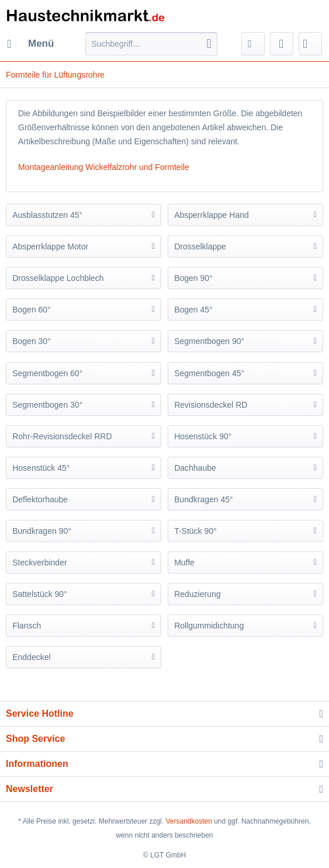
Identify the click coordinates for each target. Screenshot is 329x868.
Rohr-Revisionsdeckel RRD (62, 436)
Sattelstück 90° (40, 594)
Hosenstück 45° (41, 468)
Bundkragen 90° (42, 531)
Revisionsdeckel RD (211, 405)
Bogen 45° (193, 310)
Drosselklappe (200, 246)
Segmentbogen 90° (209, 341)
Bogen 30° (32, 341)
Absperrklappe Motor (50, 246)
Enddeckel (31, 657)
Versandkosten (188, 821)
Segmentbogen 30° (47, 405)
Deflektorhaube (40, 499)
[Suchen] (209, 44)
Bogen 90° (193, 278)
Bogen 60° (32, 310)
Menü (30, 42)
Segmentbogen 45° (209, 373)
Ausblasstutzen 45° (47, 215)
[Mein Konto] (282, 44)
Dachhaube (195, 468)
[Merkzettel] (253, 44)
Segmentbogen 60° (47, 373)
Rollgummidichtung (209, 626)
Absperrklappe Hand (212, 215)
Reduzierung (197, 594)
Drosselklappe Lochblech (58, 278)
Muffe (184, 563)
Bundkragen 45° (204, 499)
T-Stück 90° (195, 531)
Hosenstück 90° (203, 436)
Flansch (27, 626)
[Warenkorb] (310, 44)
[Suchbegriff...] (151, 44)
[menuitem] (30, 44)
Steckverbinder (39, 563)
